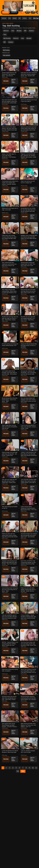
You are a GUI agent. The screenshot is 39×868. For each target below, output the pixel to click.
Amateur (25, 18)
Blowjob (15, 18)
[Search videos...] (15, 7)
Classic (6, 12)
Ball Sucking (7, 38)
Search (32, 7)
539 (18, 771)
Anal (9, 18)
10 (33, 768)
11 (36, 768)
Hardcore (4, 18)
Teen (30, 18)
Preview (6, 81)
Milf (20, 18)
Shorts (14, 12)
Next (23, 771)
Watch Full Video (14, 81)
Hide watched (6, 55)
